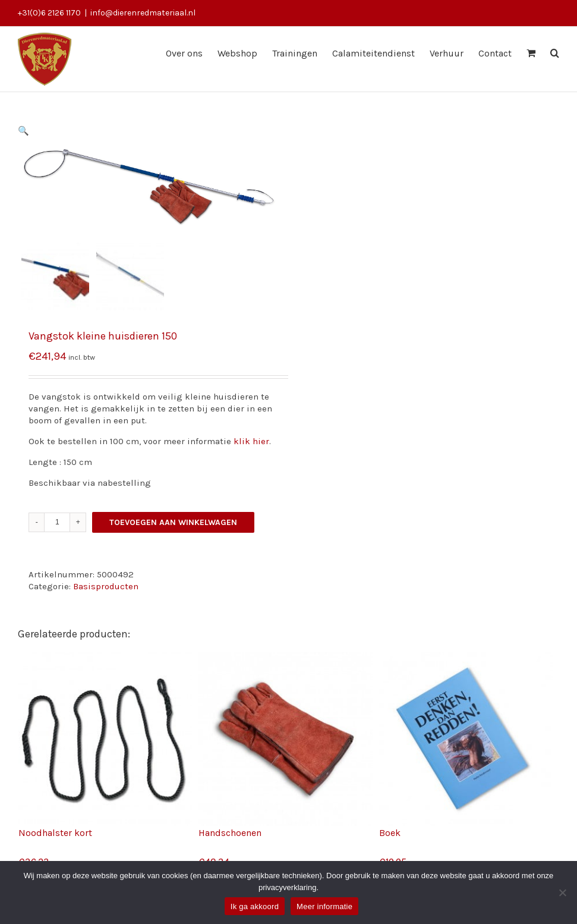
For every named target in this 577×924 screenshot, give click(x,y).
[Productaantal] (57, 522)
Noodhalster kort (55, 833)
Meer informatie (324, 906)
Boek (390, 833)
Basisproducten (106, 586)
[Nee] (562, 892)
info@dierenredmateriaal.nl (143, 13)
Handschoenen (230, 833)
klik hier (251, 441)
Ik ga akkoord (255, 906)
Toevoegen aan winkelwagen (173, 522)
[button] (23, 131)
